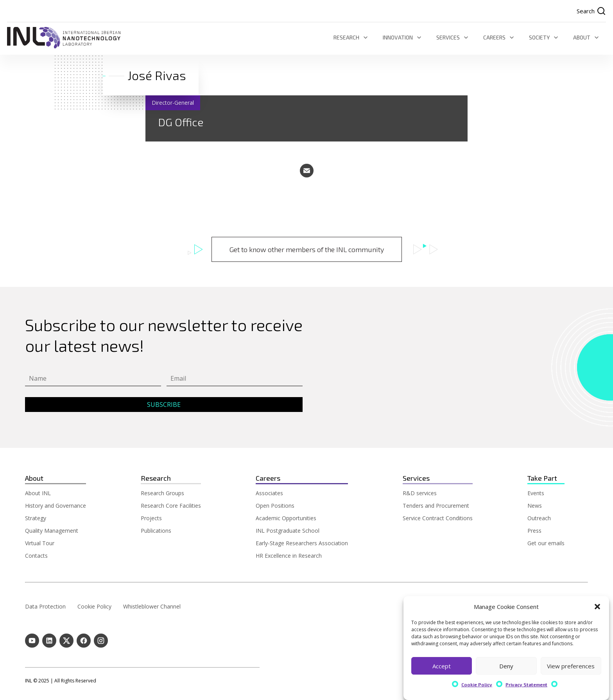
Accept (442, 666)
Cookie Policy (477, 684)
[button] (597, 607)
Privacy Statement (526, 684)
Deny (506, 666)
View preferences (571, 666)
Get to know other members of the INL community (307, 249)
